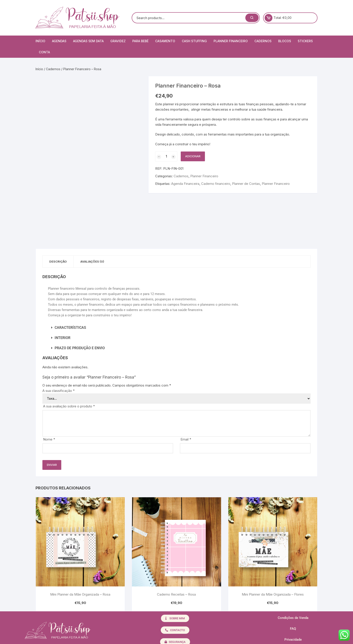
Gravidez (118, 41)
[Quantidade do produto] (166, 156)
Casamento (165, 41)
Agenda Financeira (185, 184)
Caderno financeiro (216, 184)
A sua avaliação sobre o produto (69, 406)
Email (186, 439)
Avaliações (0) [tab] (92, 261)
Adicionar (193, 156)
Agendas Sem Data (88, 41)
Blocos (285, 41)
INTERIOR (62, 338)
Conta (44, 52)
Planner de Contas (246, 184)
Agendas (59, 41)
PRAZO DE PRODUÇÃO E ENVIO (80, 348)
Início (40, 41)
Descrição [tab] (58, 261)
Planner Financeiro (231, 41)
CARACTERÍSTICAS (70, 328)
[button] (176, 328)
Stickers (305, 41)
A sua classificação (59, 391)
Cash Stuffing (194, 41)
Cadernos (263, 41)
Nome (49, 439)
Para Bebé (140, 41)
